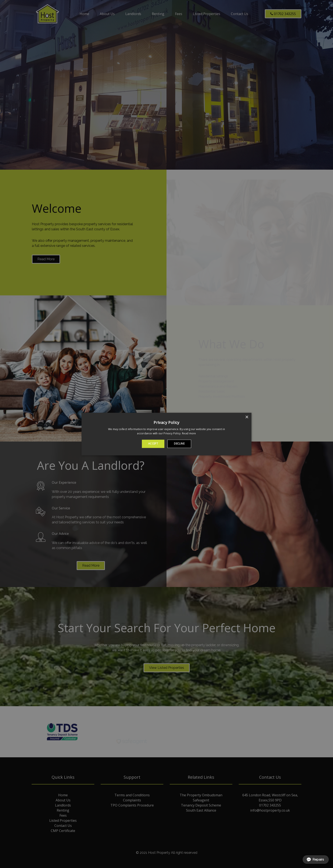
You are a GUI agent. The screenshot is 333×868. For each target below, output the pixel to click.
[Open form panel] (316, 860)
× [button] (247, 417)
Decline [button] (179, 444)
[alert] (166, 434)
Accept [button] (153, 444)
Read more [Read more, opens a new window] (189, 433)
